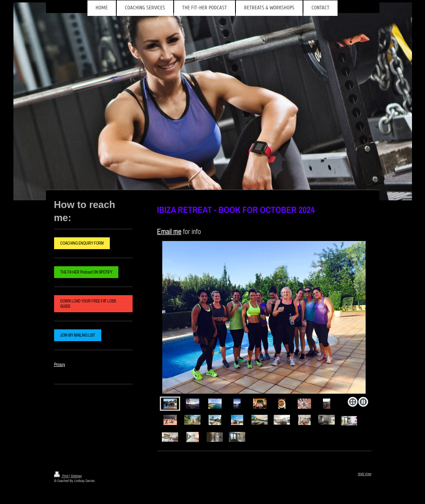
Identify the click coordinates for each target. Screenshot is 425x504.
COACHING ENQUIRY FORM (82, 243)
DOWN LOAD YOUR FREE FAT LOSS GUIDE (88, 304)
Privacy (60, 365)
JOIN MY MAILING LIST (78, 335)
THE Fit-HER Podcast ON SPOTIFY (86, 272)
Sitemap (76, 476)
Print (62, 476)
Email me (169, 231)
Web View (365, 474)
